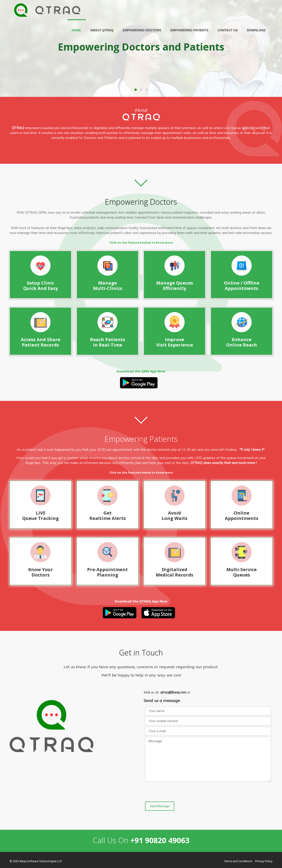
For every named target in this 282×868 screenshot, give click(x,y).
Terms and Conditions (238, 861)
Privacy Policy (264, 861)
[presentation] (179, 792)
